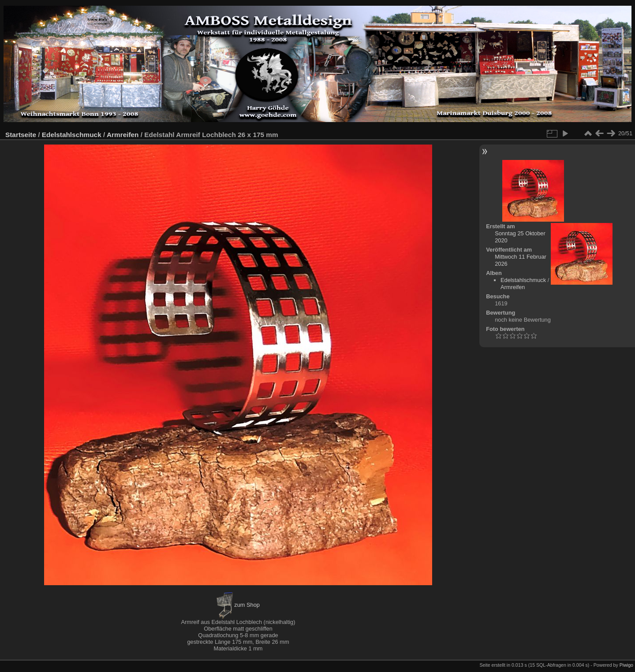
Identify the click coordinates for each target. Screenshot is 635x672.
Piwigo (626, 665)
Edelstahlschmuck (72, 135)
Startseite (21, 135)
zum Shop (238, 605)
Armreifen (123, 135)
